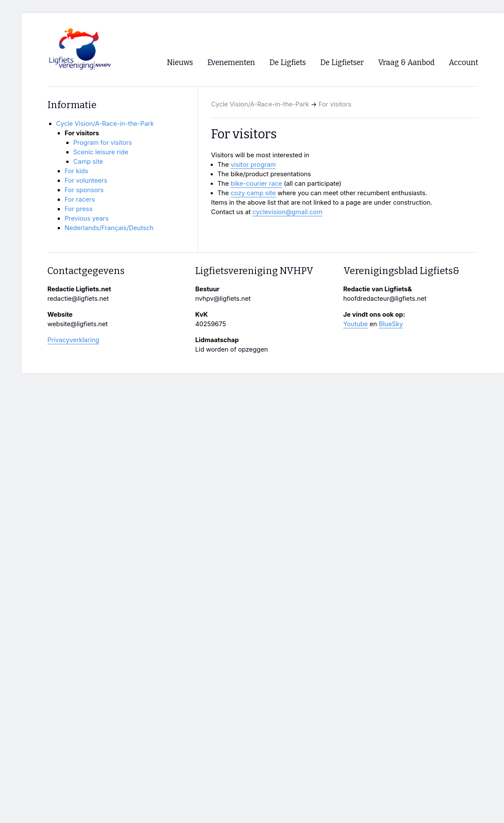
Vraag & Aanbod (406, 63)
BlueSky (391, 324)
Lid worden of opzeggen (232, 349)
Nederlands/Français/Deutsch (109, 228)
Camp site (88, 162)
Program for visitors (103, 143)
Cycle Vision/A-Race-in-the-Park (260, 104)
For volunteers (86, 181)
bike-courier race (256, 184)
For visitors (335, 104)
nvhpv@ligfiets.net (223, 299)
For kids (76, 171)
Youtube (356, 324)
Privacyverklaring (73, 340)
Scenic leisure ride (101, 152)
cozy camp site (253, 193)
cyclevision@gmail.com (287, 212)
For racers (80, 200)
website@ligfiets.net (78, 324)
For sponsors (84, 190)
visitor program (253, 165)
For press (79, 209)
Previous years (87, 218)
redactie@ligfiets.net (78, 299)
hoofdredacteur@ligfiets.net (385, 299)
